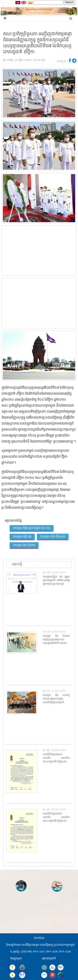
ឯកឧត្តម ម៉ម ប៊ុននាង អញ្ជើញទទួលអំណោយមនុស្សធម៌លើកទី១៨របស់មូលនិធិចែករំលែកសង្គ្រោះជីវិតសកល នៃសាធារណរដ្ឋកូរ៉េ (56, 640)
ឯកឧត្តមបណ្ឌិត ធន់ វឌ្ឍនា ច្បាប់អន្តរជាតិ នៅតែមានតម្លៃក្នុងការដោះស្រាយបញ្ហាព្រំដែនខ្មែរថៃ (56, 581)
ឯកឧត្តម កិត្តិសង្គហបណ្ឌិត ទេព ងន (32, 528)
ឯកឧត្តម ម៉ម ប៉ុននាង (24, 545)
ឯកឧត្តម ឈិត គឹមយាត (53, 537)
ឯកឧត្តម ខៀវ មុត (22, 537)
